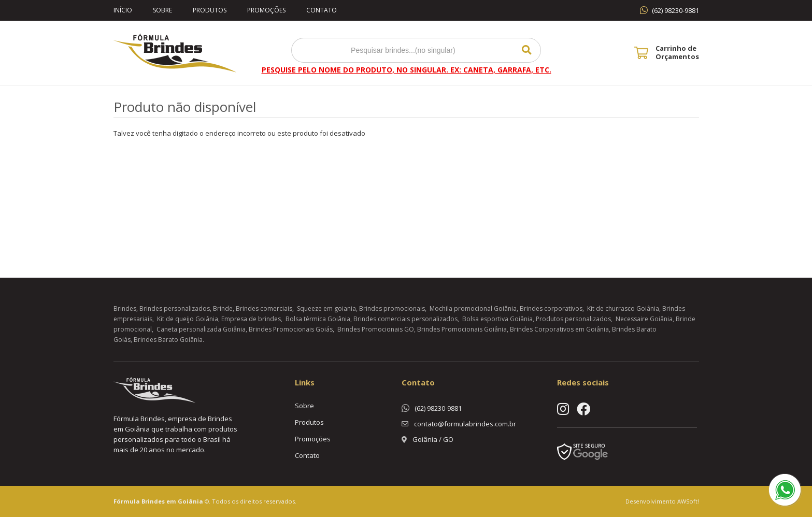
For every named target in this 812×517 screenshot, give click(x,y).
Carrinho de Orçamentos (677, 52)
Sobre (162, 10)
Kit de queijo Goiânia (188, 319)
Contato (322, 10)
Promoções (266, 10)
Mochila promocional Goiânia (473, 308)
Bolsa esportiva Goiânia (497, 319)
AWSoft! (688, 501)
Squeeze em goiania (326, 308)
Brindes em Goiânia (172, 501)
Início (123, 10)
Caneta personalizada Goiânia (201, 329)
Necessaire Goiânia (644, 319)
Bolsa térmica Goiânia (318, 319)
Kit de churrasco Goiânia (623, 308)
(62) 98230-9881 (675, 10)
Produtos (210, 10)
